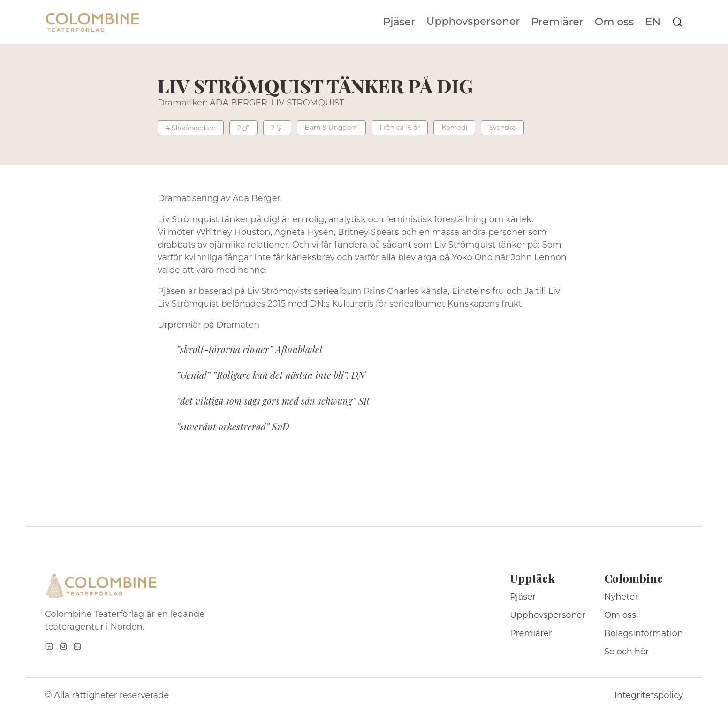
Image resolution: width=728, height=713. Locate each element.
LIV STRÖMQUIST (308, 103)
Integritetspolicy (649, 695)
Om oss (614, 22)
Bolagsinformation (644, 633)
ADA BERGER (239, 103)
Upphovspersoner (473, 21)
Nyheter (621, 597)
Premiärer (557, 22)
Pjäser (399, 22)
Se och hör (627, 652)
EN (653, 22)
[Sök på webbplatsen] (677, 22)
